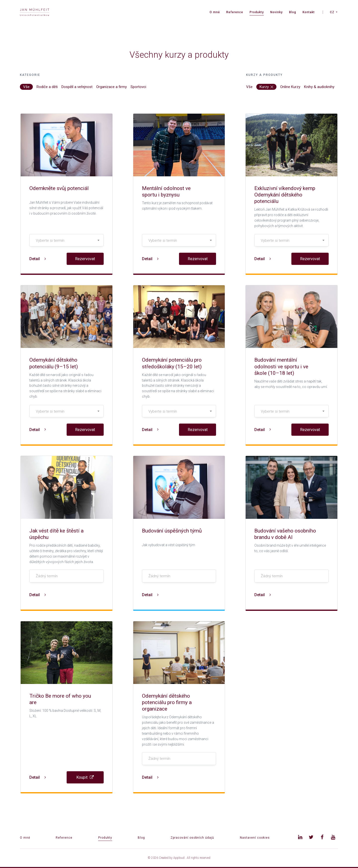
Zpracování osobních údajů (192, 838)
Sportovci (138, 87)
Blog (293, 12)
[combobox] (67, 240)
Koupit (85, 777)
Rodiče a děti (47, 87)
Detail (38, 259)
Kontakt (309, 12)
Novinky (276, 12)
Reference (235, 12)
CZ (332, 12)
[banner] (35, 13)
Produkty (257, 12)
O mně (215, 12)
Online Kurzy (290, 87)
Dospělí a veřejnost (77, 87)
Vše (26, 87)
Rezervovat (85, 259)
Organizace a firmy (112, 87)
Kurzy (266, 87)
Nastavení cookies (255, 838)
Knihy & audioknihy (319, 87)
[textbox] (67, 241)
